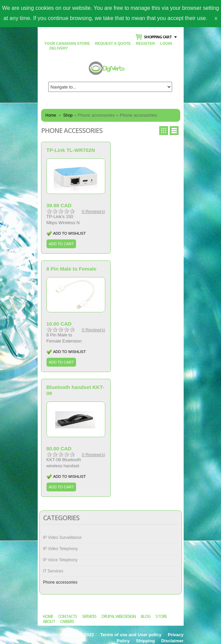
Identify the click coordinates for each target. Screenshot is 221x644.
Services (89, 616)
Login (166, 43)
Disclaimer (172, 641)
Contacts (68, 616)
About (49, 621)
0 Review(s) (94, 211)
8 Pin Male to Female (72, 269)
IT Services (53, 571)
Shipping (146, 641)
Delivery (59, 48)
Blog (146, 616)
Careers (67, 621)
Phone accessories (60, 582)
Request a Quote (113, 43)
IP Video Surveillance (62, 538)
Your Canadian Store (67, 43)
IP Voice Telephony (60, 560)
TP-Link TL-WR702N (71, 150)
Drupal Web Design (119, 616)
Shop (68, 115)
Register (145, 43)
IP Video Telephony (61, 549)
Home (51, 115)
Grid (164, 131)
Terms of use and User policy (131, 635)
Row (174, 131)
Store (161, 616)
